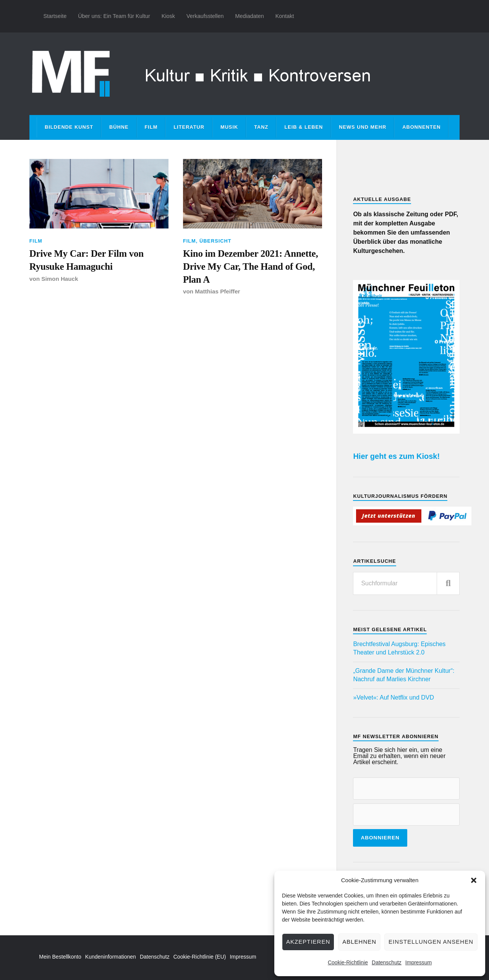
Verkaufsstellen (205, 16)
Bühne (119, 127)
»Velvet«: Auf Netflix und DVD (393, 697)
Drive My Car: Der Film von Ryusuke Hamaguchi (88, 260)
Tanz (261, 127)
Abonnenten (421, 127)
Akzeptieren (308, 942)
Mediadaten (249, 16)
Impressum (419, 962)
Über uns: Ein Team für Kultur (114, 16)
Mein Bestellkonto (60, 957)
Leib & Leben (304, 127)
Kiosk (168, 16)
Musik (229, 127)
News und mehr (363, 127)
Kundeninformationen (111, 957)
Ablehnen (359, 942)
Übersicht (215, 241)
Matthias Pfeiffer (218, 292)
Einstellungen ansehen (431, 942)
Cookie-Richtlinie (348, 962)
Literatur (189, 127)
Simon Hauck (60, 279)
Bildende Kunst (69, 127)
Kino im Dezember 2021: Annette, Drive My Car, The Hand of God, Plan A (252, 267)
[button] (474, 880)
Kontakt (285, 16)
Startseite (55, 16)
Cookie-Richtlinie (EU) (200, 957)
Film (151, 127)
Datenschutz (387, 962)
